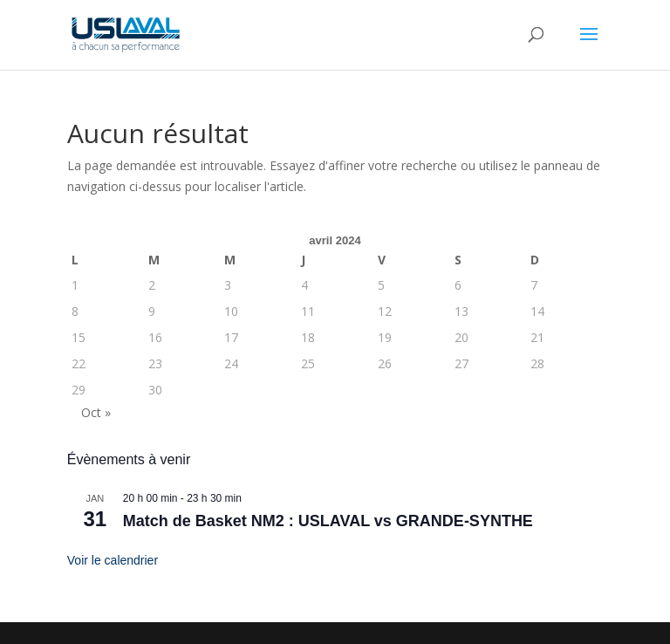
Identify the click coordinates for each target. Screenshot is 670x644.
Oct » (96, 412)
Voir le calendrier (113, 560)
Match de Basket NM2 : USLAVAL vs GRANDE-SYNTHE (328, 521)
